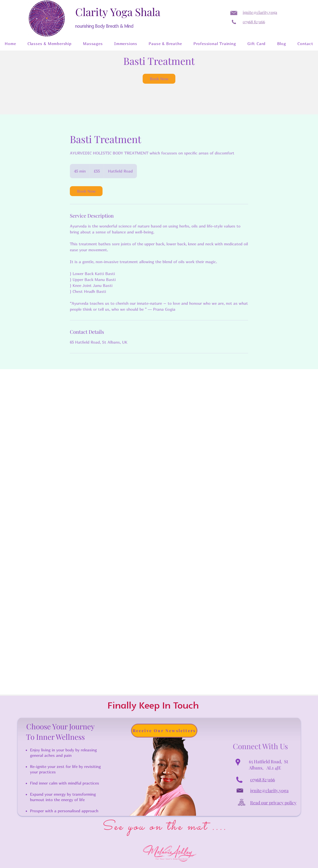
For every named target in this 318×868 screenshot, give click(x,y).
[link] (159, 79)
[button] (50, 44)
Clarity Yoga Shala (118, 12)
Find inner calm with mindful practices (65, 783)
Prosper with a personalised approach (64, 811)
